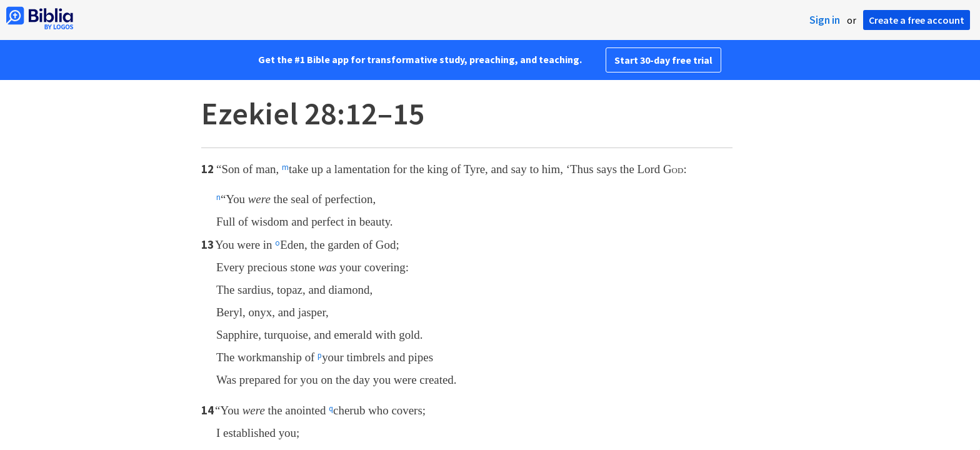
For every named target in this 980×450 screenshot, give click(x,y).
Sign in (825, 20)
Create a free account (917, 20)
